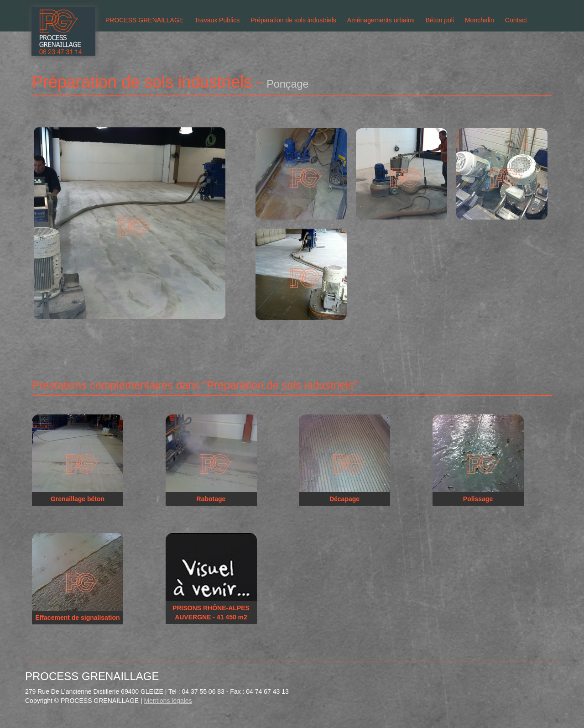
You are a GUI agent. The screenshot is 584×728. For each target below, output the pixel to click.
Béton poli (440, 20)
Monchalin (480, 20)
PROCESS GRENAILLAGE (144, 20)
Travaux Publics (217, 20)
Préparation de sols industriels (293, 20)
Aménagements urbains (381, 20)
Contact (516, 20)
